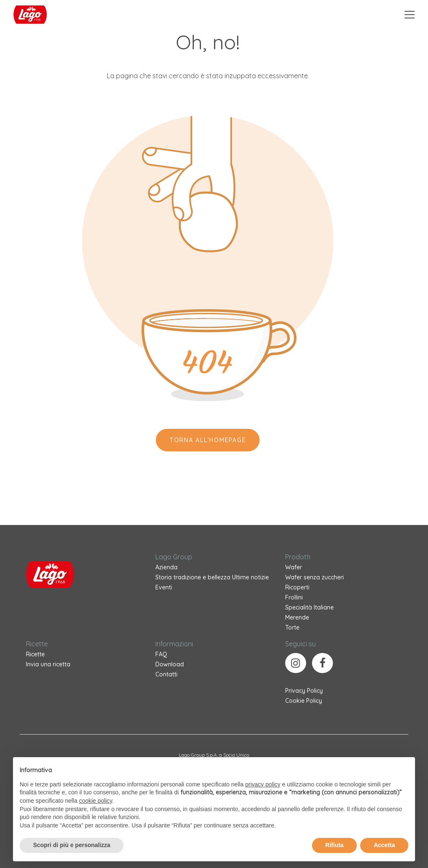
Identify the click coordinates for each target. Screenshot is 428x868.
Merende (297, 617)
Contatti (166, 674)
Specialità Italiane (309, 607)
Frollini (294, 597)
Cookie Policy (304, 701)
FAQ (161, 654)
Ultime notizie (250, 577)
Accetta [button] (384, 845)
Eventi (164, 587)
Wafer (294, 567)
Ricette (35, 654)
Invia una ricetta (48, 664)
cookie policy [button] (96, 801)
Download (170, 664)
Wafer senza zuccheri (315, 577)
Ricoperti (297, 587)
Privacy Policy (304, 691)
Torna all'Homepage (208, 440)
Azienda (166, 567)
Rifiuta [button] (335, 845)
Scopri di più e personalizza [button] (72, 845)
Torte (292, 627)
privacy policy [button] (263, 784)
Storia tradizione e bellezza (193, 577)
